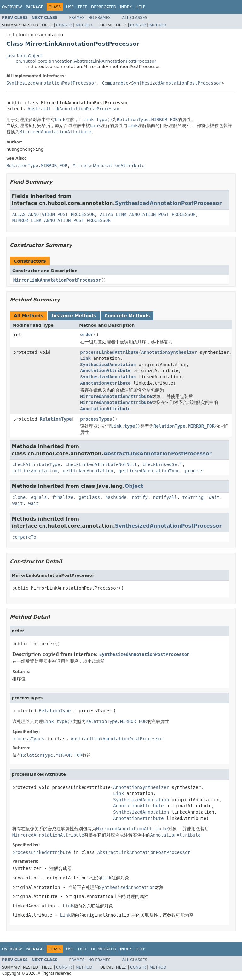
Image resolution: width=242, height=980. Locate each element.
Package (35, 7)
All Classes (135, 18)
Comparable (115, 83)
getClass (89, 497)
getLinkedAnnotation (88, 471)
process (194, 471)
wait (214, 497)
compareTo (24, 537)
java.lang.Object (24, 56)
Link (85, 358)
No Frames (99, 18)
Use (70, 7)
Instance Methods (74, 316)
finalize (63, 497)
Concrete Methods (127, 316)
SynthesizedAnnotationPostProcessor (52, 83)
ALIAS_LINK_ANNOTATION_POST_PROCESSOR (148, 214)
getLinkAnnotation (35, 471)
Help (140, 7)
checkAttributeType (36, 464)
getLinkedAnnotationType (149, 471)
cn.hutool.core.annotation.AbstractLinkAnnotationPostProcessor (86, 61)
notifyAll (165, 497)
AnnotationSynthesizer (169, 352)
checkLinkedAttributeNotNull (101, 464)
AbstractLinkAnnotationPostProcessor (74, 109)
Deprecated (104, 7)
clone (19, 497)
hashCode (116, 497)
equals (39, 497)
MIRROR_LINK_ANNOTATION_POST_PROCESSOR (61, 220)
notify (140, 497)
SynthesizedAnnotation (108, 365)
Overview (12, 7)
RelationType (56, 419)
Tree (82, 7)
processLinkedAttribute (109, 352)
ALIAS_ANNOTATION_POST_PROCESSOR (53, 214)
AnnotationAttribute (105, 370)
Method (84, 25)
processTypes (96, 419)
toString (193, 497)
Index (126, 7)
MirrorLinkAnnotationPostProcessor (57, 280)
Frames (77, 18)
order (87, 335)
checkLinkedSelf (162, 464)
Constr (64, 25)
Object (134, 486)
